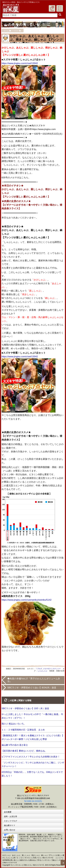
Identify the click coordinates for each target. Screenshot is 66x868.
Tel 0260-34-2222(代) (33, 801)
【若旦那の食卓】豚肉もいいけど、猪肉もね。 (24, 751)
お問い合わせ (10, 830)
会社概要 (8, 812)
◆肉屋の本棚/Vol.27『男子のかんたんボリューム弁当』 (34, 680)
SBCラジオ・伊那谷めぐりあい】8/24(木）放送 (32, 688)
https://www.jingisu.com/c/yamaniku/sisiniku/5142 (27, 600)
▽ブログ (39, 669)
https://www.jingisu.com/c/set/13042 (20, 63)
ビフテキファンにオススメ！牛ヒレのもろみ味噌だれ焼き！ (31, 757)
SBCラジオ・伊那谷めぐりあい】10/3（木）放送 (25, 708)
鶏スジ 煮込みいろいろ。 (14, 724)
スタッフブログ (11, 821)
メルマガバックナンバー (52, 669)
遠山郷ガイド (10, 825)
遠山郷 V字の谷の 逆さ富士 (15, 745)
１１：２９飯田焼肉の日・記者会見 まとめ (23, 730)
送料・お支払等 (11, 816)
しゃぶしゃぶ (42, 671)
